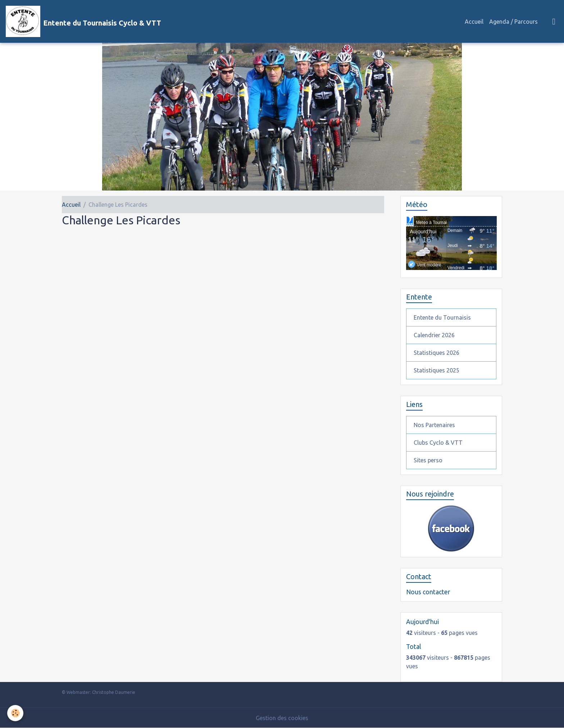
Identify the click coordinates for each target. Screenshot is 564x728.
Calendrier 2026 (434, 335)
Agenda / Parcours (513, 22)
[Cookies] (15, 713)
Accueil (474, 22)
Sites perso (428, 460)
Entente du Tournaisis (442, 317)
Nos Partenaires (434, 425)
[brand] (83, 21)
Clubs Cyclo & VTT (438, 443)
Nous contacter (428, 592)
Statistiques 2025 (436, 370)
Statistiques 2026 (436, 353)
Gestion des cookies (282, 718)
